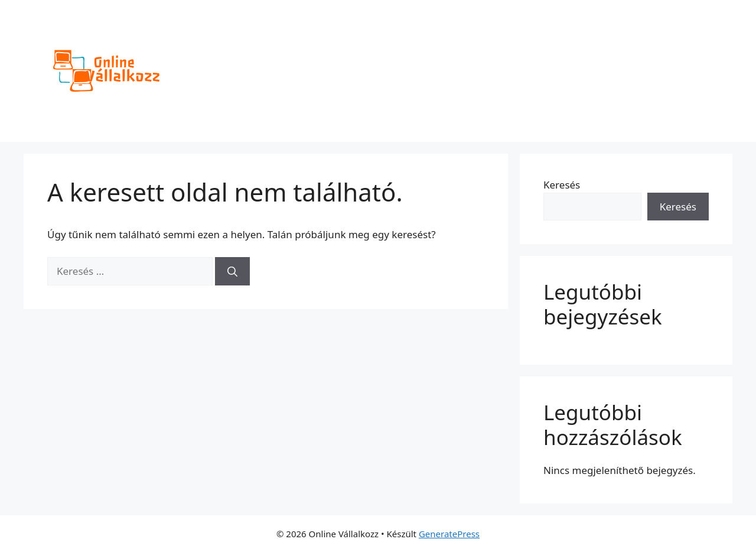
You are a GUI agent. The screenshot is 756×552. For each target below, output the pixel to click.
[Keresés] (232, 271)
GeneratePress (449, 534)
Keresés (562, 185)
